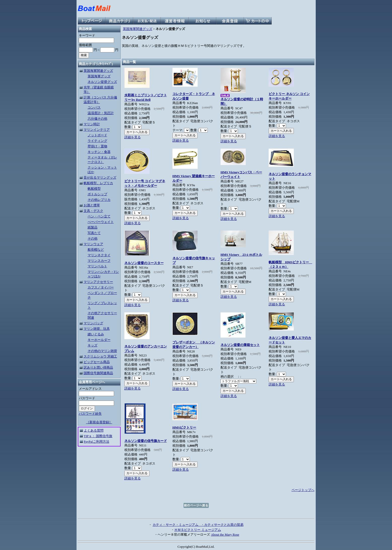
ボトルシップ (97, 194)
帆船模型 (94, 189)
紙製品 (93, 227)
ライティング (97, 141)
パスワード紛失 (90, 414)
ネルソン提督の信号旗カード (146, 441)
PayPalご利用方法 (97, 442)
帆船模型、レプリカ (98, 183)
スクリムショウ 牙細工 (100, 356)
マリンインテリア (97, 130)
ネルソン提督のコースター (144, 263)
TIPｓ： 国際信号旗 (98, 436)
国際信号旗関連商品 (98, 373)
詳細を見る (133, 137)
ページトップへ (303, 490)
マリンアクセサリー (98, 282)
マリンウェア (93, 244)
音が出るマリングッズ (100, 177)
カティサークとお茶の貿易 (224, 525)
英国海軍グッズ (99, 76)
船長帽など (96, 250)
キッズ (93, 345)
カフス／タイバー (101, 287)
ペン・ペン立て (99, 216)
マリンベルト (97, 266)
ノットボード (97, 135)
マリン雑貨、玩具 (97, 329)
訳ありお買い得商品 (98, 367)
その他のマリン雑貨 (102, 351)
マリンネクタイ (99, 255)
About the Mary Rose (225, 535)
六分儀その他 (97, 119)
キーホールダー (99, 340)
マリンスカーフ (99, 261)
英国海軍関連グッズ (98, 71)
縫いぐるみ (96, 334)
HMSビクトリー (184, 427)
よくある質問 (94, 430)
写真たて (94, 233)
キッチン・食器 (99, 152)
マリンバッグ (93, 323)
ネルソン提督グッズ (102, 82)
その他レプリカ (99, 200)
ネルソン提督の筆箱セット (240, 345)
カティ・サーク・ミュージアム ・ (178, 525)
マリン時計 (92, 124)
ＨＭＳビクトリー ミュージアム (198, 530)
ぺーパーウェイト (101, 222)
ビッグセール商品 (97, 362)
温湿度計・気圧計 (101, 113)
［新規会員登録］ (99, 422)
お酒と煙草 (92, 205)
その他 (93, 238)
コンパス (94, 107)
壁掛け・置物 (97, 146)
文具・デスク (93, 211)
